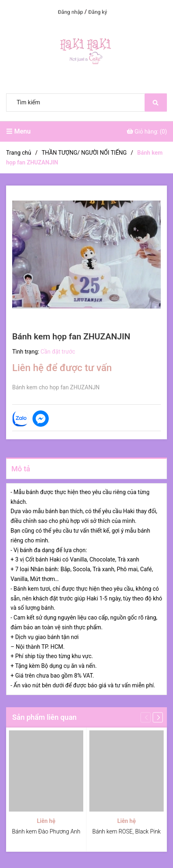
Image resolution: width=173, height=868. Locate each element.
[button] (158, 717)
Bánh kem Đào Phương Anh (46, 831)
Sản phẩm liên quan (44, 717)
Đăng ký (97, 12)
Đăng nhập (70, 12)
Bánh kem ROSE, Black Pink (126, 831)
